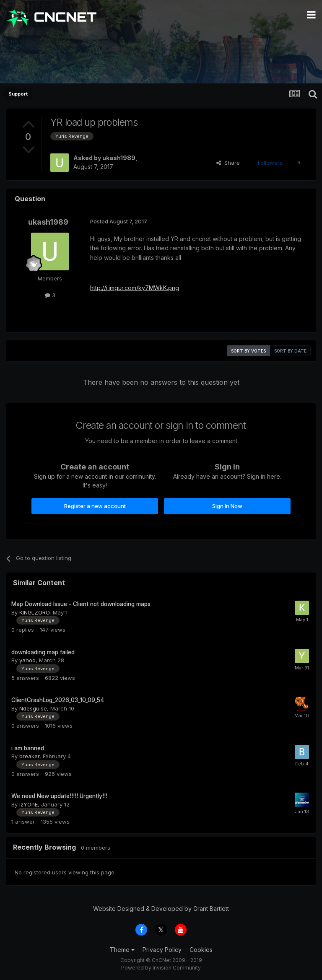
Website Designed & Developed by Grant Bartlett (161, 909)
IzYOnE (29, 804)
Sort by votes (248, 351)
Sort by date (290, 351)
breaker (29, 756)
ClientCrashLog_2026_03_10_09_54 (58, 700)
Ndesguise (33, 708)
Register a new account (95, 506)
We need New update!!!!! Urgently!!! (59, 796)
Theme (122, 950)
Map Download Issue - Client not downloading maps (81, 604)
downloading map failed (43, 652)
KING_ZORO (34, 612)
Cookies (201, 950)
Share (228, 163)
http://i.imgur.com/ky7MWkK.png (135, 288)
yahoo (27, 660)
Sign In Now (227, 506)
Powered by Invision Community (161, 968)
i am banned (28, 748)
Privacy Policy (162, 950)
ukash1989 (119, 158)
